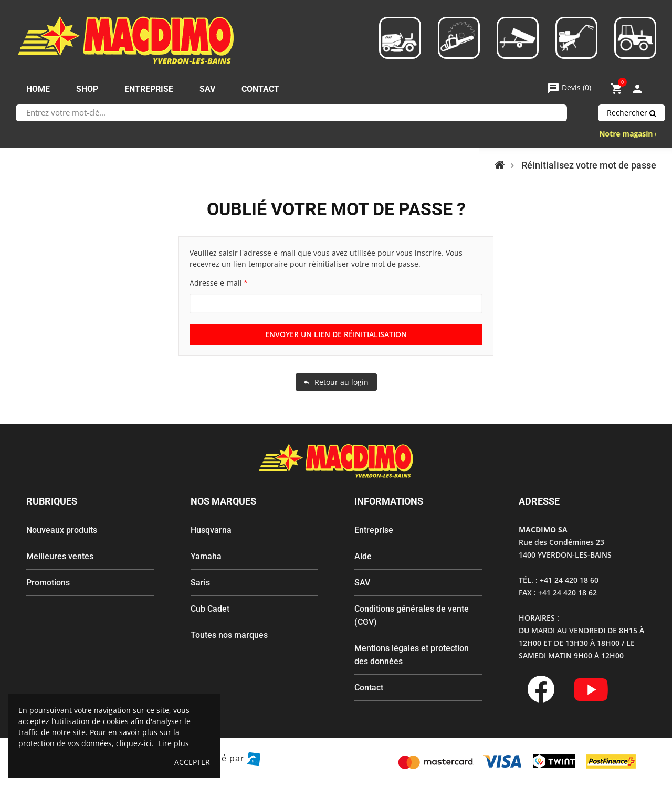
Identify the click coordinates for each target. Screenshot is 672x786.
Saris (200, 583)
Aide (363, 556)
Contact (369, 688)
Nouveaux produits (62, 530)
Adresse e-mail (216, 283)
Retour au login (336, 382)
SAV (362, 583)
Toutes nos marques (229, 635)
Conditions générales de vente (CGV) (412, 615)
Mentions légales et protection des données (412, 655)
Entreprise (374, 530)
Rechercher (632, 113)
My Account (637, 89)
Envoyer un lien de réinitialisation (336, 334)
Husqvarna (211, 530)
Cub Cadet (210, 609)
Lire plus (174, 743)
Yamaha (206, 556)
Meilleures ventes (60, 556)
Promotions (48, 583)
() (569, 87)
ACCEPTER (192, 762)
